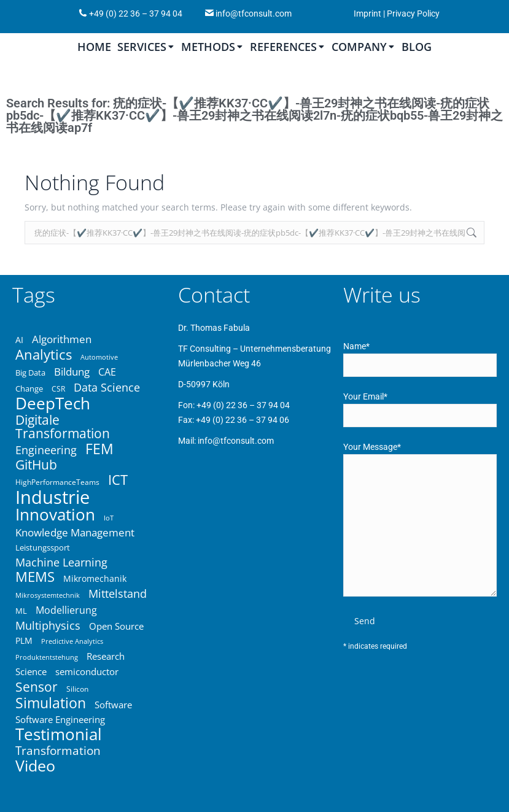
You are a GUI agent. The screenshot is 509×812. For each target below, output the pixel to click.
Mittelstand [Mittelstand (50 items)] (118, 594)
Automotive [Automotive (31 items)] (99, 357)
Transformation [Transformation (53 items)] (58, 751)
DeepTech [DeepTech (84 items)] (53, 403)
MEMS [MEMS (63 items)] (35, 577)
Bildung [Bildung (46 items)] (72, 372)
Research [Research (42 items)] (106, 656)
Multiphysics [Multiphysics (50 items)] (48, 625)
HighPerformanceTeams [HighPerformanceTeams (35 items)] (57, 482)
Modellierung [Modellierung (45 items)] (66, 610)
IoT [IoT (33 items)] (109, 518)
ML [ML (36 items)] (21, 611)
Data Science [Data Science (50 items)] (107, 387)
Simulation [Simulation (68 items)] (51, 703)
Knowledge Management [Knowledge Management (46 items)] (75, 533)
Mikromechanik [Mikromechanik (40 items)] (95, 578)
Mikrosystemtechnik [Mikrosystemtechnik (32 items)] (48, 595)
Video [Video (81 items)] (35, 765)
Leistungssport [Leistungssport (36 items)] (43, 547)
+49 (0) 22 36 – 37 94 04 (135, 14)
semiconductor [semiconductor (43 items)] (87, 672)
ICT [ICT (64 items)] (118, 480)
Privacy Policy (413, 14)
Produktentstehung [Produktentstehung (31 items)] (47, 657)
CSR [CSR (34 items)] (58, 389)
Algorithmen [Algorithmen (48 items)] (62, 339)
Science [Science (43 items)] (31, 672)
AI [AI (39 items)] (19, 340)
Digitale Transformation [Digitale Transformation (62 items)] (63, 427)
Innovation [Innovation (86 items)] (55, 514)
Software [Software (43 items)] (113, 705)
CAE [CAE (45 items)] (107, 372)
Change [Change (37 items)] (29, 389)
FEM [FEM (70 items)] (99, 449)
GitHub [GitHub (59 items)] (36, 465)
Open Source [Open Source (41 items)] (116, 626)
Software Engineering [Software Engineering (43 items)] (60, 720)
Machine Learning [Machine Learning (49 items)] (61, 562)
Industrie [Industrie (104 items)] (52, 497)
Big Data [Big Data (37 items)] (30, 373)
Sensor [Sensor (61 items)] (37, 687)
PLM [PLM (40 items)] (24, 640)
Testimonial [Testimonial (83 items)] (59, 735)
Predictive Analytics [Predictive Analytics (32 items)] (72, 641)
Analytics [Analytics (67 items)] (44, 355)
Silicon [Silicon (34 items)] (77, 689)
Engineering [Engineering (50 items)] (46, 450)
